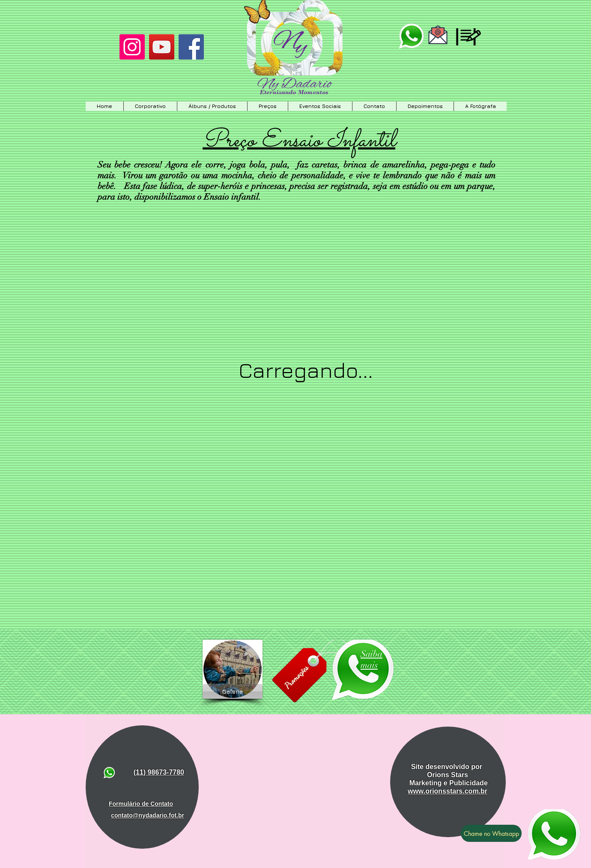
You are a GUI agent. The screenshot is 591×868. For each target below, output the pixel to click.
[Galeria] (233, 691)
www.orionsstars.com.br (448, 791)
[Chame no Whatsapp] (491, 833)
